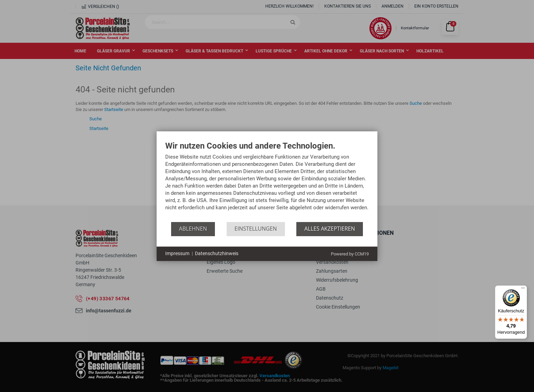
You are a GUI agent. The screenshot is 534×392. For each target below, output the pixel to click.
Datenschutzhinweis (217, 253)
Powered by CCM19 (350, 254)
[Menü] (523, 290)
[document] (267, 182)
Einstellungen (256, 229)
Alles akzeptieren (330, 229)
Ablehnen (193, 229)
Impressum (177, 253)
